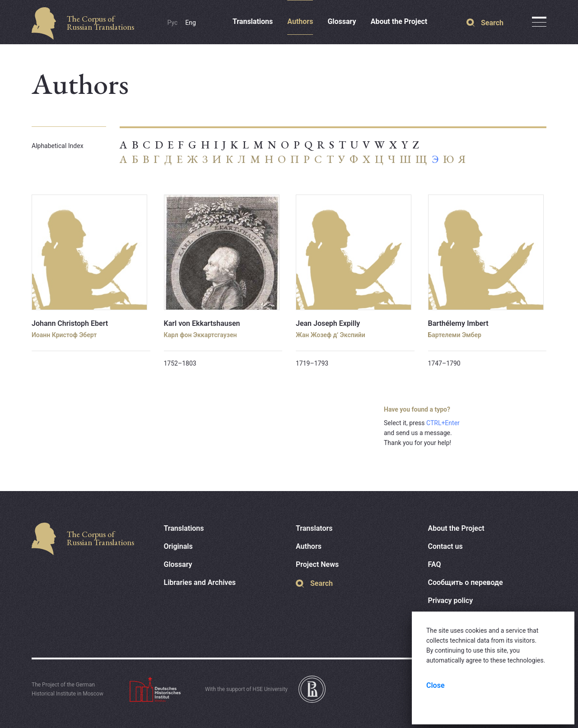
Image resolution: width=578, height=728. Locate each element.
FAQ (435, 564)
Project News (317, 564)
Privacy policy (451, 600)
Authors (300, 21)
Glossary (342, 21)
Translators (314, 528)
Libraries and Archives (200, 582)
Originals (178, 546)
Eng (191, 23)
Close (436, 685)
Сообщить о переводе (466, 582)
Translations (253, 21)
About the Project (399, 21)
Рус (173, 23)
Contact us (445, 546)
